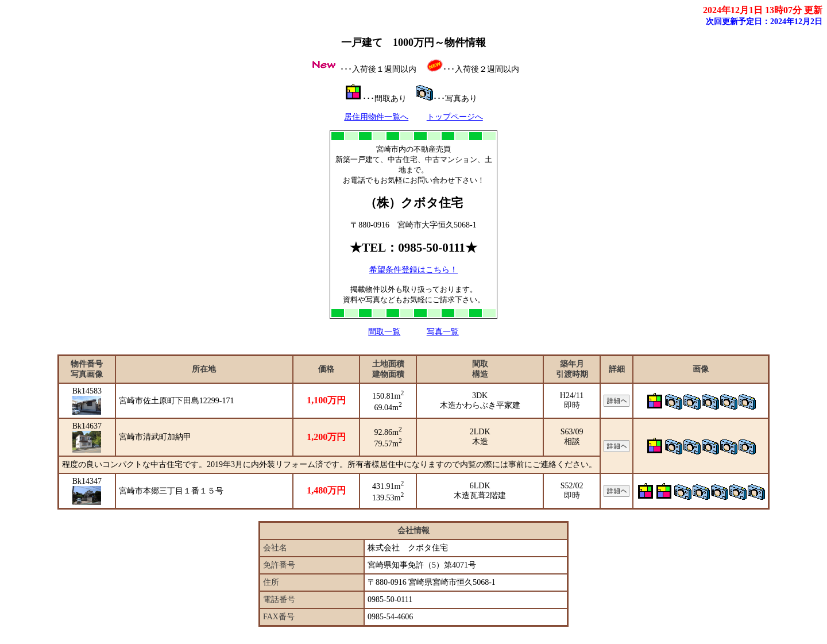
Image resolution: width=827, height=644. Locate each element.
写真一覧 (443, 332)
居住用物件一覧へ (376, 117)
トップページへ (455, 117)
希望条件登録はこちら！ (413, 270)
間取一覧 (384, 332)
